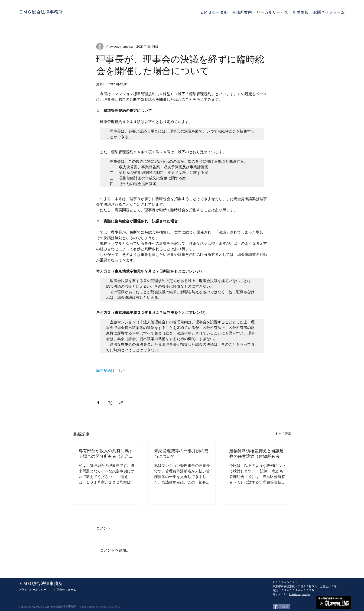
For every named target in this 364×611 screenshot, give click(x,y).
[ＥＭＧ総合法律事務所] (41, 12)
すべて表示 (283, 434)
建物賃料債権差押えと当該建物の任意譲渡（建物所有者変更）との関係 (257, 454)
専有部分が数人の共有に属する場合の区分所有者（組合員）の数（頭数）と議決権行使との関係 (106, 454)
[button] (272, 12)
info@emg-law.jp (299, 594)
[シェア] (282, 607)
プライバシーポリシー (32, 590)
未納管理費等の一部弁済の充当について (181, 454)
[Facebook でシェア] (98, 403)
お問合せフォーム (65, 590)
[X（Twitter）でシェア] (110, 403)
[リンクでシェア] (121, 403)
